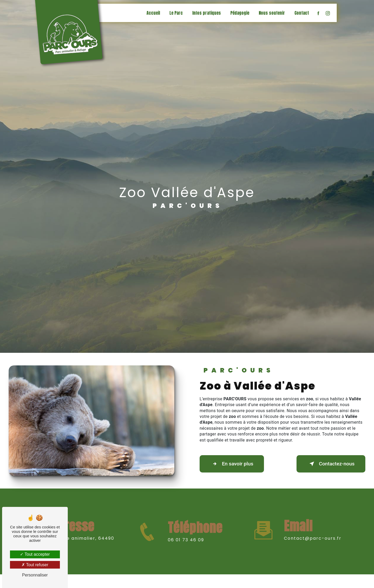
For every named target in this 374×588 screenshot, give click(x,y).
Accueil (153, 13)
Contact (302, 13)
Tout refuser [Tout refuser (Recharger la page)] (35, 565)
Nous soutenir (272, 13)
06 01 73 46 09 (186, 546)
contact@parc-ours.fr (313, 532)
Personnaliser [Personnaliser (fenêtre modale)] (35, 575)
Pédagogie (240, 13)
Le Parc (176, 13)
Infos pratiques (207, 13)
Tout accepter (35, 554)
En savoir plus (232, 464)
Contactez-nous (331, 464)
